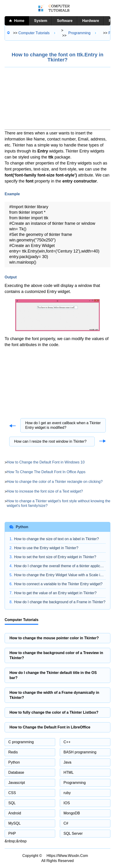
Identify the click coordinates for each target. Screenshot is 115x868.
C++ (67, 742)
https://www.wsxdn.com (67, 856)
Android (15, 813)
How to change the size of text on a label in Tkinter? (56, 539)
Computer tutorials (34, 33)
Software (65, 21)
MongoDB (72, 813)
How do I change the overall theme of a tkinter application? (60, 566)
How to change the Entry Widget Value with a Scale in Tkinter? (60, 575)
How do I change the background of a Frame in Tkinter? (60, 602)
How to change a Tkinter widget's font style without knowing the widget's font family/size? (58, 503)
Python (14, 762)
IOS (67, 803)
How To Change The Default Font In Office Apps (46, 472)
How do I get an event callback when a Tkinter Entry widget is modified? (63, 425)
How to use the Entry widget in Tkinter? (46, 548)
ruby (67, 793)
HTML (69, 772)
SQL (12, 803)
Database (16, 772)
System (41, 21)
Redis (13, 752)
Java (67, 762)
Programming (79, 33)
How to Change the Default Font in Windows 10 (46, 462)
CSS (12, 793)
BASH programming (80, 752)
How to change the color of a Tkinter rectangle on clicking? (55, 482)
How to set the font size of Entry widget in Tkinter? (55, 557)
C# (66, 823)
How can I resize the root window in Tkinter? (50, 441)
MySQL (14, 823)
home (19, 21)
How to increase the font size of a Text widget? (45, 491)
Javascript (17, 783)
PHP (12, 833)
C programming (21, 742)
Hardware (91, 21)
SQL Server (73, 833)
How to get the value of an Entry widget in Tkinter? (55, 593)
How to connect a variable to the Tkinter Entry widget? (58, 584)
